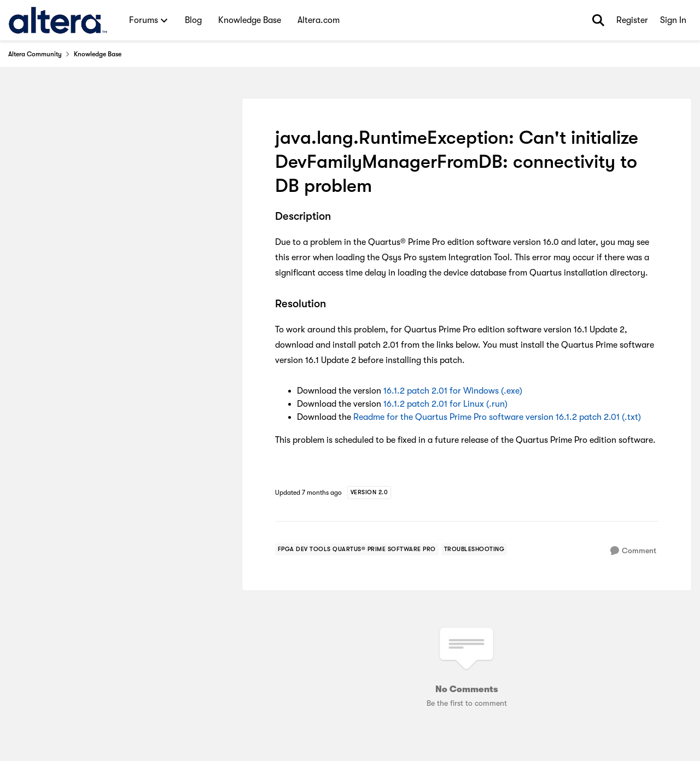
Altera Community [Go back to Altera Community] (35, 54)
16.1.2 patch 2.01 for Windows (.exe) (453, 391)
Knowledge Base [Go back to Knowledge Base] (98, 54)
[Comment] (633, 551)
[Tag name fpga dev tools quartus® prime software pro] (357, 549)
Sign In (673, 20)
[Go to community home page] (58, 20)
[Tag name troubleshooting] (474, 549)
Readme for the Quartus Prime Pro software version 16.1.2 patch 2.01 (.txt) (497, 417)
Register (632, 20)
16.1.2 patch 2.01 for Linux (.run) (445, 404)
